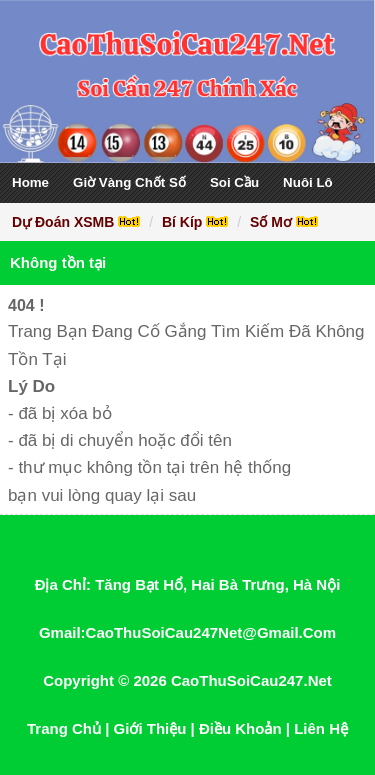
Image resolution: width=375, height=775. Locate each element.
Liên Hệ (321, 728)
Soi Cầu (234, 182)
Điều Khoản (240, 728)
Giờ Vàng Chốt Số (129, 182)
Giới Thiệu (150, 728)
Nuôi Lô (308, 182)
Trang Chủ (64, 728)
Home (30, 182)
